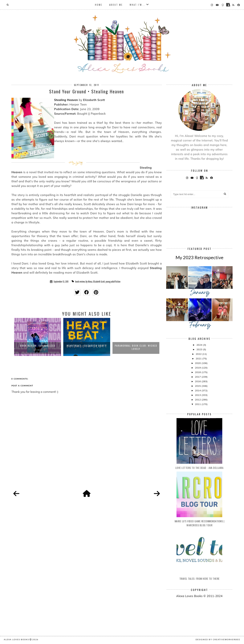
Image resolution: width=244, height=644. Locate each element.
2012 (198, 400)
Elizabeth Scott (99, 282)
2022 (199, 354)
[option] (38, 337)
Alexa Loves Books (16, 639)
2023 (200, 349)
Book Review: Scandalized (38, 346)
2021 (199, 359)
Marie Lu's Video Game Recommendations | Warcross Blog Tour (199, 523)
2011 (198, 404)
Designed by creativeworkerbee (218, 639)
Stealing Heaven (66, 100)
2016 (198, 381)
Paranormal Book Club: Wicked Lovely (136, 347)
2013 (198, 395)
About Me (116, 5)
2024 (200, 345)
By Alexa (89, 282)
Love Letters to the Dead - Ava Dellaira (199, 468)
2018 (198, 372)
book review (80, 282)
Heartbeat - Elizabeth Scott (87, 346)
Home (99, 5)
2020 (198, 363)
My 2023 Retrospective (199, 257)
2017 (198, 377)
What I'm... (138, 5)
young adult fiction (113, 282)
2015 (198, 386)
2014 (198, 390)
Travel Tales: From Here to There (199, 578)
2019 (198, 368)
